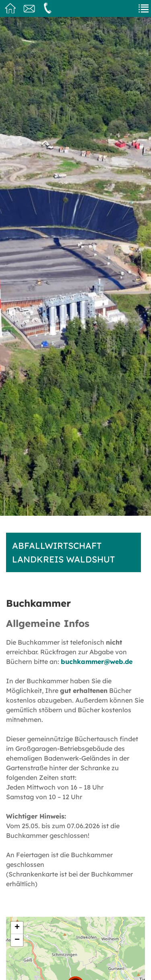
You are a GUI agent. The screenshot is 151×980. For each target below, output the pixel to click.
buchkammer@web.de (97, 662)
